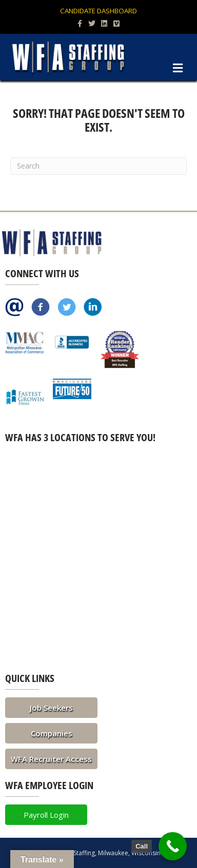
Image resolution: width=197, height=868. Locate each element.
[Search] (98, 166)
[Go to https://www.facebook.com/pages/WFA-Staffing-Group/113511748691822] (41, 308)
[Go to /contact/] (14, 308)
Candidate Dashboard (98, 11)
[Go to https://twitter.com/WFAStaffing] (67, 308)
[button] (51, 708)
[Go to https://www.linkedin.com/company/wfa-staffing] (93, 308)
